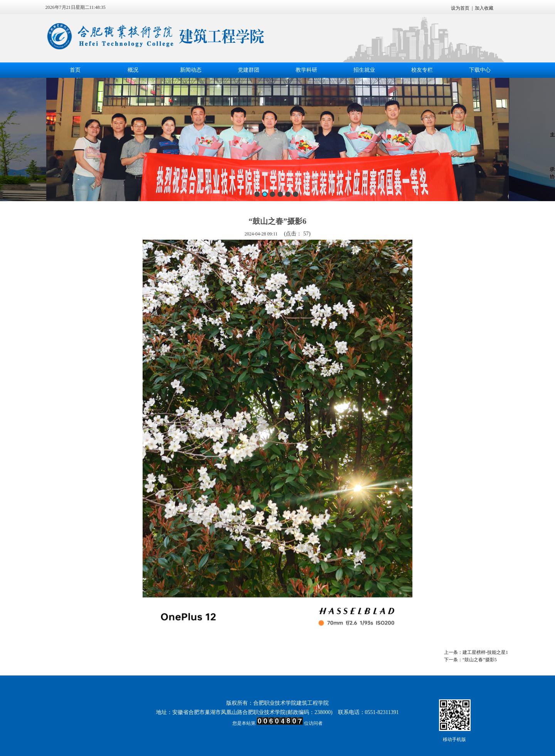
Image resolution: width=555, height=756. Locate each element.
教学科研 (306, 70)
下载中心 (480, 70)
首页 (75, 70)
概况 (133, 70)
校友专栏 (422, 70)
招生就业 (364, 70)
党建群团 (249, 70)
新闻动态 (191, 70)
